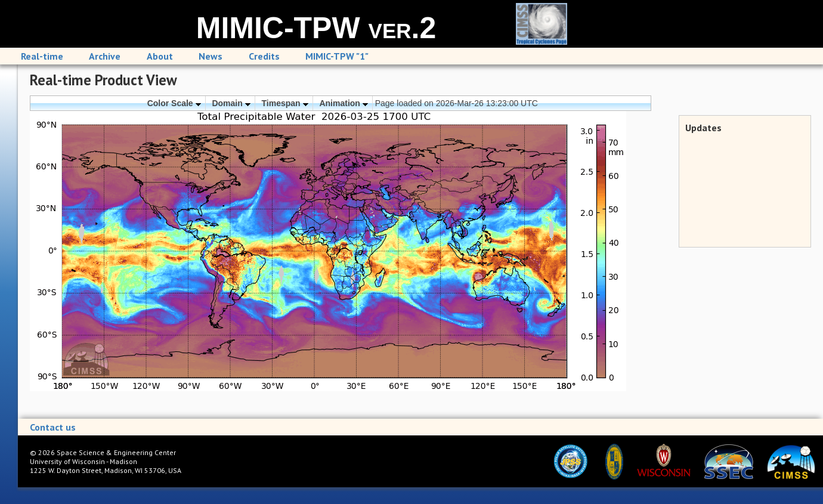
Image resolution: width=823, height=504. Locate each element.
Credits (264, 56)
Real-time (42, 56)
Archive (105, 56)
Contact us (53, 427)
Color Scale (174, 103)
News (211, 56)
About (160, 56)
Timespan (285, 103)
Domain (231, 103)
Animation (343, 103)
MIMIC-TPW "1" (337, 56)
